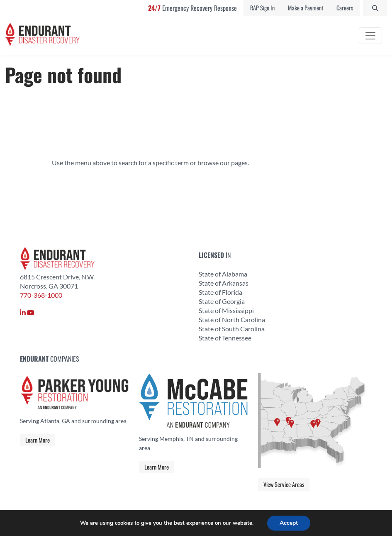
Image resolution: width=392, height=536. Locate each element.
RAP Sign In (262, 8)
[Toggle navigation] (370, 36)
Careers (345, 8)
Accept (289, 523)
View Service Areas (284, 484)
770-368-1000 (41, 295)
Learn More (38, 440)
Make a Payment (306, 8)
